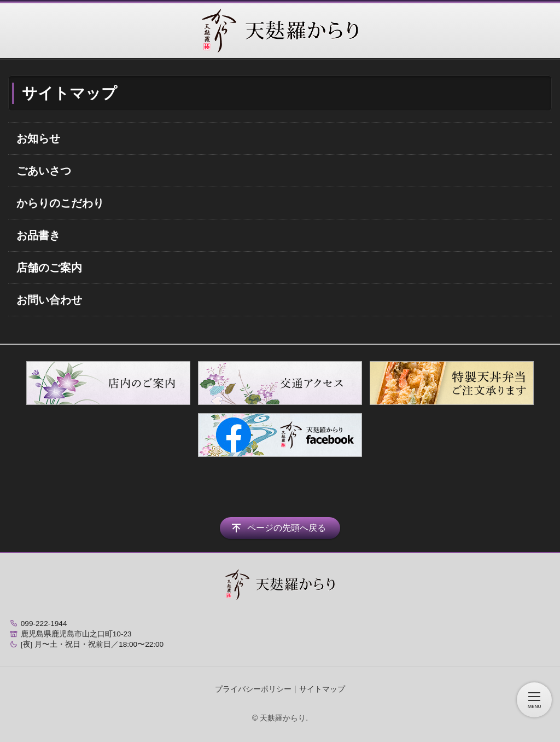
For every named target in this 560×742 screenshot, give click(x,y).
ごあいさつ (44, 171)
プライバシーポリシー (253, 689)
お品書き (38, 235)
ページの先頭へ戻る (287, 528)
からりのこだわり (60, 203)
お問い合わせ (49, 300)
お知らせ (38, 138)
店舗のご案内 (49, 268)
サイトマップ (322, 689)
